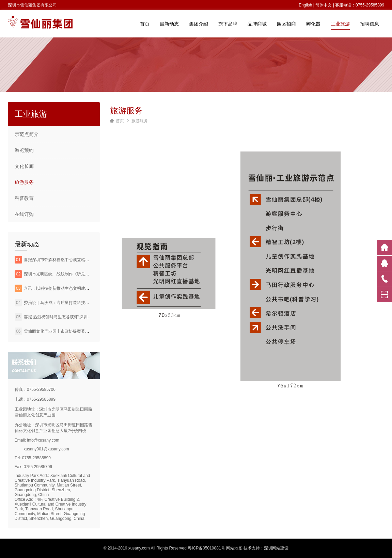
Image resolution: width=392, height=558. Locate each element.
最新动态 (169, 24)
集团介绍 (199, 24)
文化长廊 (24, 166)
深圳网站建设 (276, 548)
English (305, 5)
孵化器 (313, 24)
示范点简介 (27, 134)
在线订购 (24, 214)
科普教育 (24, 198)
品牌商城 (257, 24)
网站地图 (234, 548)
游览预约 (24, 150)
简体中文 (324, 5)
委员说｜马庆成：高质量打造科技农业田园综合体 (69, 303)
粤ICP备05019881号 (206, 548)
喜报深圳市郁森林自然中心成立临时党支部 (63, 260)
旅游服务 (24, 182)
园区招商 (286, 24)
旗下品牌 (228, 24)
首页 (145, 24)
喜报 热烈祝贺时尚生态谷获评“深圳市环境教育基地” (71, 317)
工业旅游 (340, 24)
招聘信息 (370, 24)
